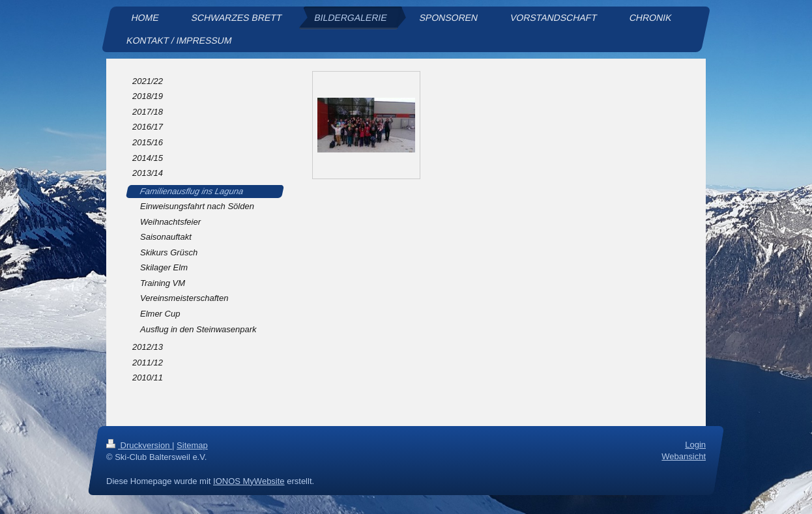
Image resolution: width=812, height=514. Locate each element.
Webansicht (684, 456)
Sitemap (192, 445)
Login (695, 445)
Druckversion (139, 445)
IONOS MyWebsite (249, 480)
